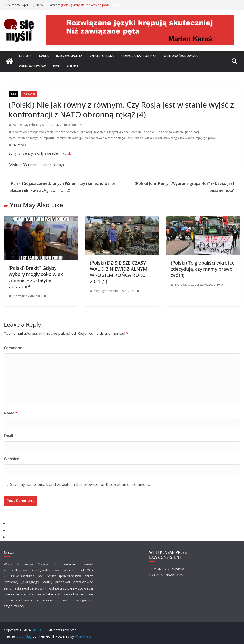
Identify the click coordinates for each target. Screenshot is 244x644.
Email (10, 436)
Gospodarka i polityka (139, 56)
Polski (67, 153)
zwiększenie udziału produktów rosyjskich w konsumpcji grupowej (172, 138)
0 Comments (75, 125)
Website (12, 459)
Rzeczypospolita (69, 56)
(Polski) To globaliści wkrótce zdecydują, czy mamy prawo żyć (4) (203, 269)
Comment (14, 348)
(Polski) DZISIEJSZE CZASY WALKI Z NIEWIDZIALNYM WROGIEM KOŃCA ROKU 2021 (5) (119, 272)
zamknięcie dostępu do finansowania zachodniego (91, 138)
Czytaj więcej (14, 606)
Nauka (44, 56)
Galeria (73, 66)
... (61, 125)
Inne (56, 66)
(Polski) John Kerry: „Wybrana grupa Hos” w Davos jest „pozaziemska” (187, 187)
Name (11, 413)
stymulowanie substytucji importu (31, 138)
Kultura (25, 56)
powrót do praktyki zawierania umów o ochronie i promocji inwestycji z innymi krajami (71, 132)
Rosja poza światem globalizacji (178, 132)
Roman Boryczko (143, 132)
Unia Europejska (102, 56)
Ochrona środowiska (181, 56)
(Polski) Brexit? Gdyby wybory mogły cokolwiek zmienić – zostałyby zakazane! (36, 277)
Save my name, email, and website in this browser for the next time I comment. (80, 484)
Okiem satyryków (32, 66)
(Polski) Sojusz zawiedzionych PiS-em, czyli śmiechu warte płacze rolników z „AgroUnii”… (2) (60, 187)
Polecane (29, 94)
